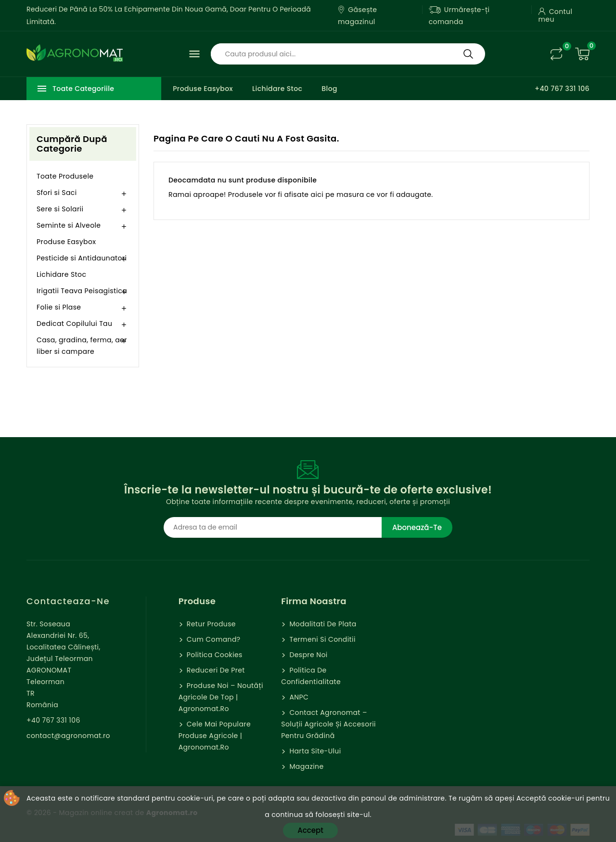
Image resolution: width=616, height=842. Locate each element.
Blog (329, 89)
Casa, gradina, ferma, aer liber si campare (82, 346)
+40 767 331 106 (562, 89)
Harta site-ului (314, 751)
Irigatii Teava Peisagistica (82, 291)
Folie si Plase (59, 307)
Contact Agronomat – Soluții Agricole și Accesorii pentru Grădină (328, 724)
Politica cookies (214, 655)
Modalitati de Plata (322, 624)
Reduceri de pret (215, 670)
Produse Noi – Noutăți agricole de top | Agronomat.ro (221, 697)
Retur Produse (210, 624)
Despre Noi (307, 655)
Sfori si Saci (57, 193)
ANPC (298, 697)
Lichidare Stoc (277, 89)
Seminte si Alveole (69, 225)
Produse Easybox (203, 89)
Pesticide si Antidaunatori (82, 258)
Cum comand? (213, 639)
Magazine (305, 766)
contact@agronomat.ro (68, 736)
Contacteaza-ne (68, 601)
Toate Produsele (65, 176)
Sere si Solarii (60, 209)
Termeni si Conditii (321, 639)
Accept (310, 830)
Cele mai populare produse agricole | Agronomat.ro (215, 736)
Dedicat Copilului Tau (74, 324)
